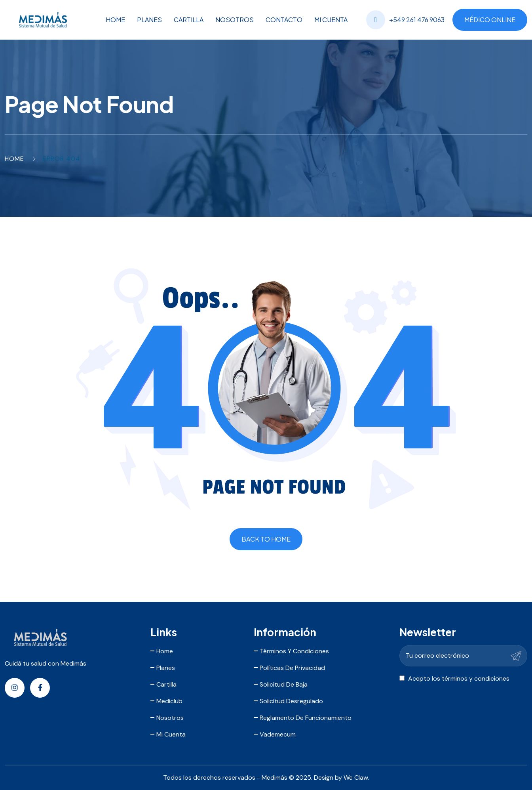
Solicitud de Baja (284, 684)
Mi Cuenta (331, 20)
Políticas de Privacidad (292, 668)
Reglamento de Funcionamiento (306, 718)
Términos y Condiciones (294, 651)
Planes (149, 20)
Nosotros (235, 20)
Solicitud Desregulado (291, 701)
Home (115, 20)
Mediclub (169, 701)
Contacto (284, 20)
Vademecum (278, 734)
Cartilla (189, 20)
